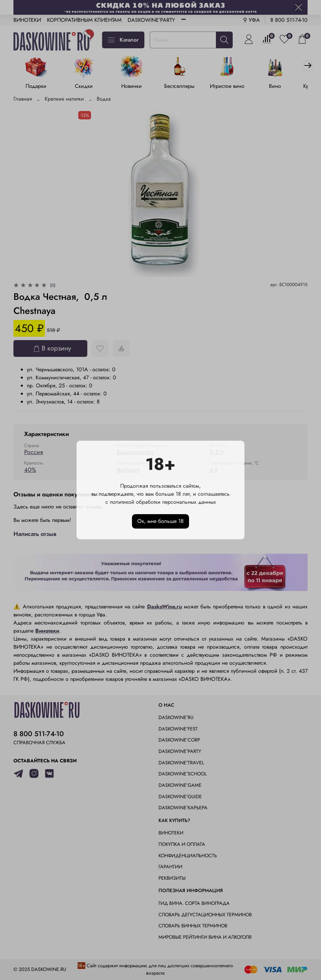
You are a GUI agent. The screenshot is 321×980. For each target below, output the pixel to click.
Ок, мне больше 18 (160, 521)
